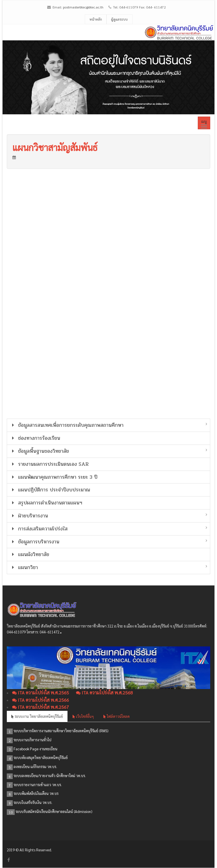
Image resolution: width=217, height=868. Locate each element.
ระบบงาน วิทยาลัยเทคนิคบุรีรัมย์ (37, 716)
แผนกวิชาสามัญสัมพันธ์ (55, 147)
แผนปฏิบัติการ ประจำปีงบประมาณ (50, 490)
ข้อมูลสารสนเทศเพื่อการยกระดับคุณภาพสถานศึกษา (67, 425)
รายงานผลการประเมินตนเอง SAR (49, 464)
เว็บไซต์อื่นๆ (83, 716)
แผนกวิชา (24, 567)
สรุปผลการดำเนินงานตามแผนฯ (46, 503)
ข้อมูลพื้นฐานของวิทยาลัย (39, 451)
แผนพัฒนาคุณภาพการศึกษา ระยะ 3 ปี (54, 477)
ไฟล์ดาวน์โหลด (117, 716)
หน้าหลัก (96, 19)
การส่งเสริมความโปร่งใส (39, 529)
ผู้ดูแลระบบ (119, 19)
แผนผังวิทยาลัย (30, 554)
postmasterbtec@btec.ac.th (83, 7)
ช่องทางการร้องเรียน (35, 438)
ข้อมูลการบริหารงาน (35, 542)
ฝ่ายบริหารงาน (29, 516)
